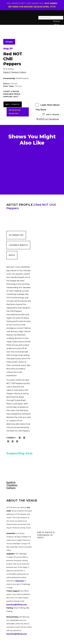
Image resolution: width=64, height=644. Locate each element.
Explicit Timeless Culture (15, 72)
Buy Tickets (13, 104)
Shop (56, 25)
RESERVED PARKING (15, 112)
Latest (56, 28)
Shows (56, 21)
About (56, 31)
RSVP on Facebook (48, 119)
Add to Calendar (51, 114)
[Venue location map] (47, 517)
